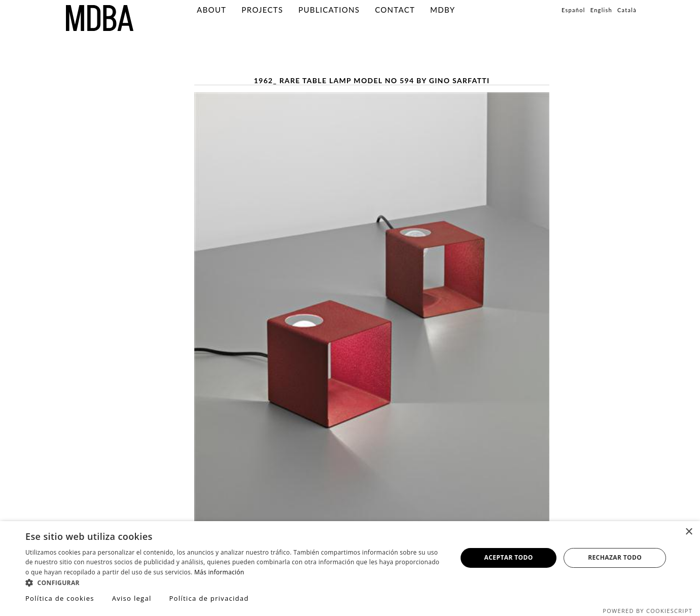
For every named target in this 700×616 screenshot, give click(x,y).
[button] (235, 582)
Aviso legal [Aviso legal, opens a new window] (132, 598)
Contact (395, 10)
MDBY (443, 10)
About (212, 10)
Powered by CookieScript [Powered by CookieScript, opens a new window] (647, 611)
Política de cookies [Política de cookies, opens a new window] (60, 598)
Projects (262, 10)
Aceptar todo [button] (509, 557)
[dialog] (350, 569)
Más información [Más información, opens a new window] (219, 572)
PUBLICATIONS (329, 10)
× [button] (689, 532)
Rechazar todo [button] (615, 557)
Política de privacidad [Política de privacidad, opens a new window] (209, 598)
